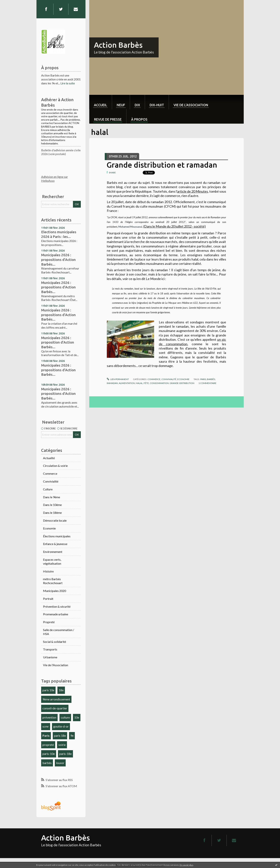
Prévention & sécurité (57, 606)
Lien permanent (118, 379)
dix (137, 105)
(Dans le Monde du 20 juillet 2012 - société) (175, 226)
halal (139, 383)
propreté (48, 745)
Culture (48, 489)
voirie (62, 745)
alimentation (127, 383)
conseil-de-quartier (55, 708)
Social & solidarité (55, 642)
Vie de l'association (191, 105)
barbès (47, 763)
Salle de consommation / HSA (59, 632)
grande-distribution (182, 383)
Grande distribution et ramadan (162, 165)
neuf (121, 105)
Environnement (53, 552)
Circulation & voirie (55, 466)
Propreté (49, 622)
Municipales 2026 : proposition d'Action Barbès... (58, 342)
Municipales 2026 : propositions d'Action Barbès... (58, 260)
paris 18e (60, 735)
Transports (50, 649)
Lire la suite (68, 83)
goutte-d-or (61, 726)
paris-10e (49, 754)
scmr (46, 726)
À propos (139, 119)
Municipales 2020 (55, 591)
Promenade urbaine (56, 614)
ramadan (112, 383)
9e (72, 735)
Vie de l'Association (56, 665)
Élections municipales (57, 536)
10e (77, 717)
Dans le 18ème (52, 513)
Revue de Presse (108, 119)
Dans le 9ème (52, 497)
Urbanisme (50, 657)
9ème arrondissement (56, 699)
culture (65, 717)
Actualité (49, 458)
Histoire (48, 571)
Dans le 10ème (52, 505)
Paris (46, 735)
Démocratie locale (55, 520)
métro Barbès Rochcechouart (53, 581)
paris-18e (65, 754)
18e (61, 690)
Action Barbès (118, 45)
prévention (49, 717)
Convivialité (51, 481)
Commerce (50, 473)
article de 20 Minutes (193, 191)
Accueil (101, 105)
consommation (159, 383)
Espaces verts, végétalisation (52, 561)
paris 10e (48, 690)
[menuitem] (101, 102)
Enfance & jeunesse (55, 544)
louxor (60, 763)
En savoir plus (187, 865)
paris (203, 379)
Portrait (48, 599)
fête (146, 383)
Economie (49, 528)
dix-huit (157, 105)
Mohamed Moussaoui (130, 227)
